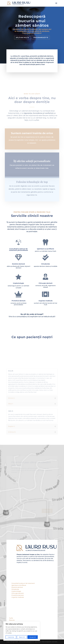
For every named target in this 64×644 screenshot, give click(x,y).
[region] (22, 631)
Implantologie (16, 591)
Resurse (12, 620)
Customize (11, 637)
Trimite (47, 512)
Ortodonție (15, 589)
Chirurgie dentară (18, 593)
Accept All (33, 637)
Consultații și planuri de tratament (23, 583)
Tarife (11, 618)
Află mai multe (22, 38)
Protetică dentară (18, 595)
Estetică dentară (17, 587)
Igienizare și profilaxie (19, 585)
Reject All (22, 637)
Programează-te (41, 38)
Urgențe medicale (18, 597)
